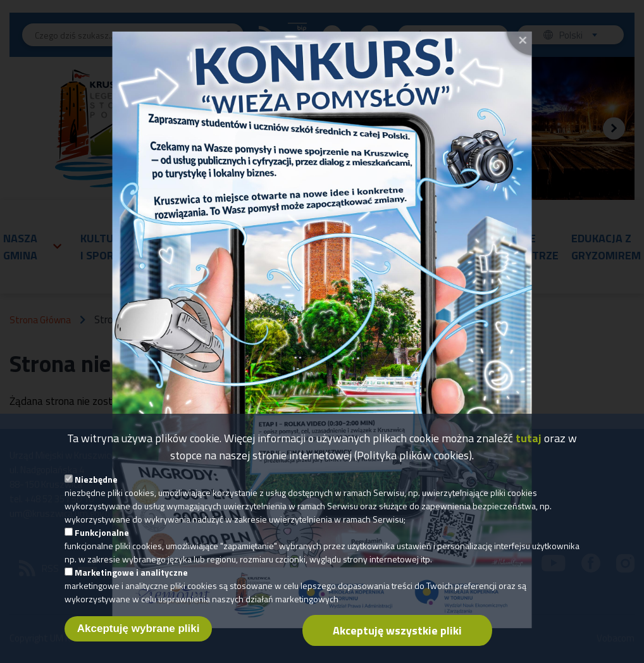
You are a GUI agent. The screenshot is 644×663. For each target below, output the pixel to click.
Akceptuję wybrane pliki (139, 632)
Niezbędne (96, 483)
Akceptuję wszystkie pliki (397, 634)
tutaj (529, 442)
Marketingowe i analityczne (131, 576)
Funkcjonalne (102, 536)
